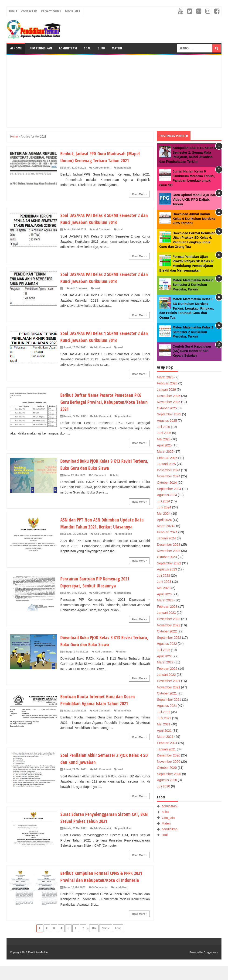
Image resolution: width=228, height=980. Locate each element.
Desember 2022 (169, 619)
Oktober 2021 (167, 693)
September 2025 (169, 414)
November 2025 (169, 402)
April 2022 (164, 656)
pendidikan (124, 168)
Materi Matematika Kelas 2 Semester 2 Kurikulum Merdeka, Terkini (193, 332)
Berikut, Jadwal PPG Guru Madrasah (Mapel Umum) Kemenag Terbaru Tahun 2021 (104, 157)
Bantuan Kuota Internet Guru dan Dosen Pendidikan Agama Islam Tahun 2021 (101, 707)
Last (118, 942)
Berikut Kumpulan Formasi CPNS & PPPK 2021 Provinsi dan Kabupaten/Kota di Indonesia (100, 887)
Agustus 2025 (167, 421)
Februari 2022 (167, 669)
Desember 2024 (169, 470)
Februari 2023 (167, 607)
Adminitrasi (68, 48)
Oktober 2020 (167, 768)
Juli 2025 (163, 427)
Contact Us (29, 11)
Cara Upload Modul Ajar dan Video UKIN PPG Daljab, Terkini (194, 199)
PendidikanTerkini (38, 966)
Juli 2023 (163, 576)
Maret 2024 (165, 526)
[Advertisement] (114, 91)
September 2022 (169, 638)
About (13, 11)
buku (116, 475)
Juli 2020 (163, 786)
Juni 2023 (164, 582)
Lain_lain (168, 818)
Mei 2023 (164, 588)
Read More (139, 194)
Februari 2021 (167, 743)
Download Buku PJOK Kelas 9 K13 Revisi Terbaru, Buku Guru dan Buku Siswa (100, 464)
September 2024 (169, 489)
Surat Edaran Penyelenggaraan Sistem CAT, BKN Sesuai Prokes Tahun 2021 (104, 824)
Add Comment (101, 168)
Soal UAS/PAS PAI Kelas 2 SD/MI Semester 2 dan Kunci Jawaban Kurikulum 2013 (104, 277)
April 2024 (164, 520)
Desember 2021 (169, 681)
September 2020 (169, 774)
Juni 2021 (164, 718)
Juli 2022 (163, 650)
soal (120, 229)
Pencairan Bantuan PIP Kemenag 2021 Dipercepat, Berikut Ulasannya (99, 589)
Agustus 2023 (167, 569)
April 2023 (164, 594)
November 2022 (169, 625)
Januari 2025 (166, 464)
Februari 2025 (167, 458)
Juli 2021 (163, 712)
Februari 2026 (167, 383)
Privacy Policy (51, 11)
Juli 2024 (163, 501)
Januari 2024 (166, 538)
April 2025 (164, 445)
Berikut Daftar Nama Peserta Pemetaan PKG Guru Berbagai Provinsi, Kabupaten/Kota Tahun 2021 (101, 402)
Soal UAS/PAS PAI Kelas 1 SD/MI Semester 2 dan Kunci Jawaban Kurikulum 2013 (104, 336)
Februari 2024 (167, 532)
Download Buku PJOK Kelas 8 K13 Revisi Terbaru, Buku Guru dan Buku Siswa (100, 648)
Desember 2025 (169, 396)
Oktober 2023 (167, 557)
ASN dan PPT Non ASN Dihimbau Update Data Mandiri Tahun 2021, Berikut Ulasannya (101, 526)
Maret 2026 (165, 377)
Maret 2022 (165, 662)
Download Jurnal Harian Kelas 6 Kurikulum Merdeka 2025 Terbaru (194, 219)
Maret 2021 (165, 737)
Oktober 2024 (167, 483)
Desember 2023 (169, 545)
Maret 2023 (165, 600)
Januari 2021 (166, 749)
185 (94, 942)
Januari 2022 (166, 675)
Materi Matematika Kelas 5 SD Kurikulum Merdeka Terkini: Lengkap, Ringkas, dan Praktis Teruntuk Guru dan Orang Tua (187, 308)
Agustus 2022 (167, 644)
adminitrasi (170, 806)
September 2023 (169, 563)
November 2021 (169, 687)
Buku (101, 48)
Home (16, 48)
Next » (106, 942)
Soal (87, 48)
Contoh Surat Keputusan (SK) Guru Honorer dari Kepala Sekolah (192, 351)
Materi (117, 48)
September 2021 (169, 700)
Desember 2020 (169, 755)
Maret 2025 (165, 452)
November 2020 (169, 762)
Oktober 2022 (167, 631)
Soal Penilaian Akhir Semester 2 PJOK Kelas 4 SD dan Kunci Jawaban (104, 765)
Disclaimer (73, 11)
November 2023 (169, 551)
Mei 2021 (164, 724)
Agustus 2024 (167, 495)
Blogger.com (211, 966)
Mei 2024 (164, 514)
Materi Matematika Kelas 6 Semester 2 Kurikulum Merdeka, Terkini (193, 285)
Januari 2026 (166, 390)
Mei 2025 (164, 439)
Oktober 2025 (167, 408)
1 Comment (99, 475)
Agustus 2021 (167, 706)
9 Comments (100, 901)
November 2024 (169, 476)
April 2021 (164, 731)
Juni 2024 (164, 507)
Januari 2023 (166, 613)
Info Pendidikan (40, 48)
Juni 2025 (164, 433)
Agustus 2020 (167, 780)
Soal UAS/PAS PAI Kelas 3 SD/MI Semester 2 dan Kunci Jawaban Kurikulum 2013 (104, 218)
